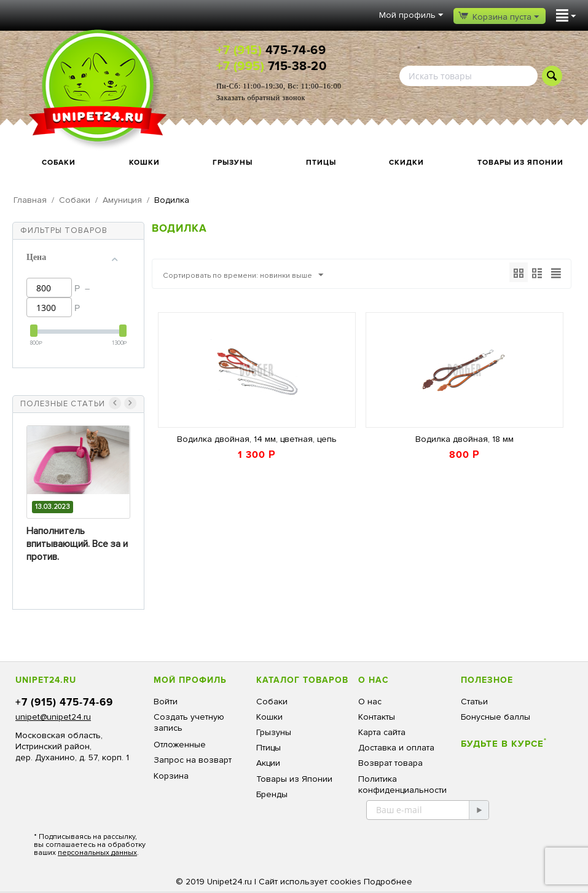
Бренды (272, 794)
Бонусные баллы (496, 717)
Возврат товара (390, 763)
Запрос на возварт (193, 760)
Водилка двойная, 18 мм (465, 440)
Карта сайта (382, 732)
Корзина (171, 776)
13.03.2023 (53, 507)
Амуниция (122, 200)
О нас (370, 702)
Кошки (144, 163)
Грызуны (233, 163)
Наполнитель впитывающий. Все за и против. (77, 544)
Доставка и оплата (396, 748)
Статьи (474, 702)
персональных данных (97, 853)
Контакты (377, 717)
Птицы (321, 163)
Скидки (406, 163)
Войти (166, 702)
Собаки (59, 163)
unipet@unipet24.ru (53, 717)
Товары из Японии (520, 163)
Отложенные (180, 745)
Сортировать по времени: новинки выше (253, 275)
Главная (30, 200)
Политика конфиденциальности (402, 785)
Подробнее (388, 882)
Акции (268, 763)
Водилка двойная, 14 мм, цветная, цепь (257, 440)
